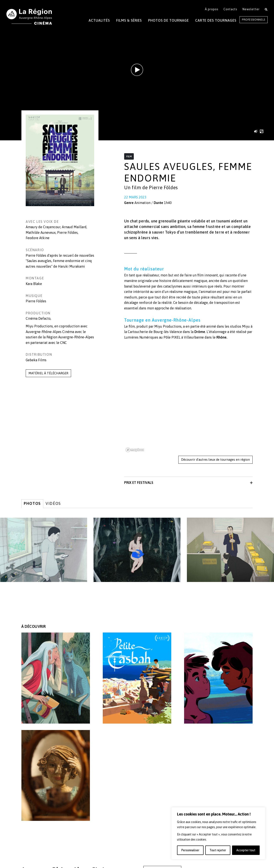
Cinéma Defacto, (38, 318)
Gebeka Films (36, 360)
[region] (218, 833)
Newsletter (251, 9)
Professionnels (254, 20)
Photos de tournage (168, 20)
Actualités (99, 20)
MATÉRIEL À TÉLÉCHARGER (48, 373)
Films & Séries (129, 20)
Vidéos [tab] (53, 503)
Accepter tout (246, 850)
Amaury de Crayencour (43, 227)
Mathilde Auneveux (41, 232)
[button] (257, 131)
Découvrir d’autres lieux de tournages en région (215, 459)
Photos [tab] (32, 503)
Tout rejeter (218, 850)
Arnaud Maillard (74, 227)
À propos (212, 9)
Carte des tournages (216, 20)
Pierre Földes (67, 232)
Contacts (230, 9)
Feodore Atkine (38, 238)
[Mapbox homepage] (135, 450)
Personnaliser (190, 850)
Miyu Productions (39, 326)
